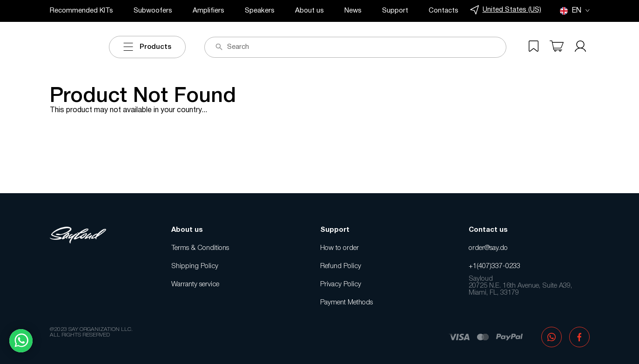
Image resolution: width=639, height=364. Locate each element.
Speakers (260, 11)
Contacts (444, 11)
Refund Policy (341, 266)
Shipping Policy (195, 266)
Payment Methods (346, 303)
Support (395, 11)
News (353, 11)
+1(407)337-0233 (494, 266)
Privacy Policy (341, 284)
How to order (340, 248)
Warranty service (195, 284)
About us (309, 11)
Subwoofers (153, 11)
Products (147, 47)
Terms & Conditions (200, 248)
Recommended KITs (81, 11)
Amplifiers (209, 11)
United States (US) (506, 10)
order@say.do (488, 248)
